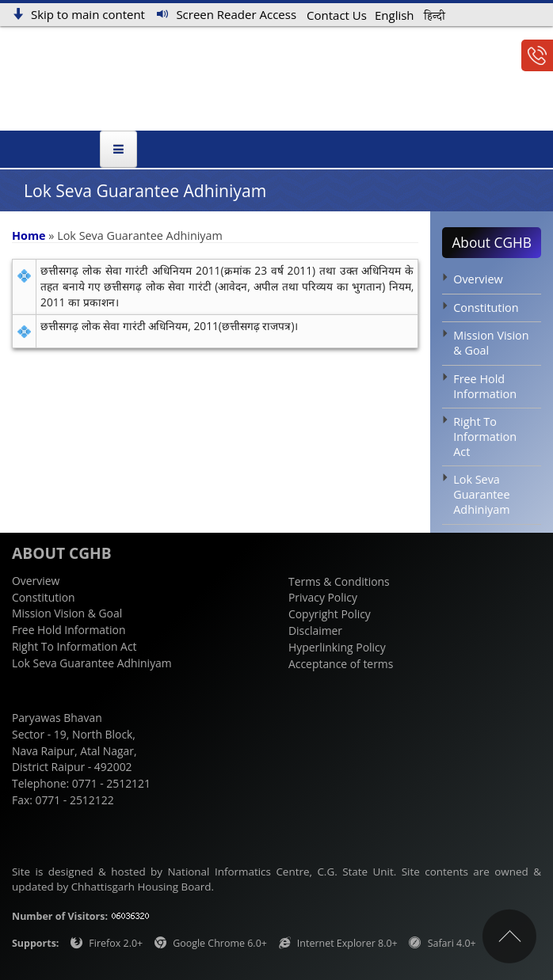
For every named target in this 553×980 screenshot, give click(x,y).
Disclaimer (315, 631)
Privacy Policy (323, 598)
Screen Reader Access (236, 14)
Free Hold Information (485, 386)
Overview (478, 279)
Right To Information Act (485, 437)
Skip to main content (88, 14)
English (395, 15)
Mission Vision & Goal (491, 344)
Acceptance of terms (341, 664)
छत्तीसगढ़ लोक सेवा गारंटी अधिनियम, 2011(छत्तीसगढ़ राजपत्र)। (169, 327)
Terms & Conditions (339, 581)
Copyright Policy (330, 615)
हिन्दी (435, 16)
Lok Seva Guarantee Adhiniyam (481, 495)
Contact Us (337, 15)
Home (29, 236)
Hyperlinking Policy (337, 647)
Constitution (486, 308)
